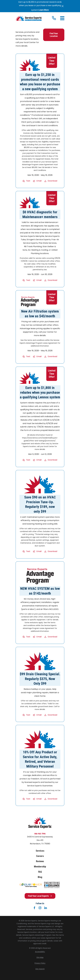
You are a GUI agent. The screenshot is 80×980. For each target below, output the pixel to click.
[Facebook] (34, 908)
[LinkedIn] (46, 908)
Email (39, 181)
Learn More (44, 10)
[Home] (29, 18)
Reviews (40, 861)
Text (28, 181)
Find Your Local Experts (40, 896)
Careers (40, 856)
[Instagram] (40, 908)
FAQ (40, 872)
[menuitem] (40, 952)
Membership (40, 867)
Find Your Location (54, 35)
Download (52, 181)
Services (40, 851)
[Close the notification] (63, 6)
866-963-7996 (40, 834)
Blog (40, 877)
